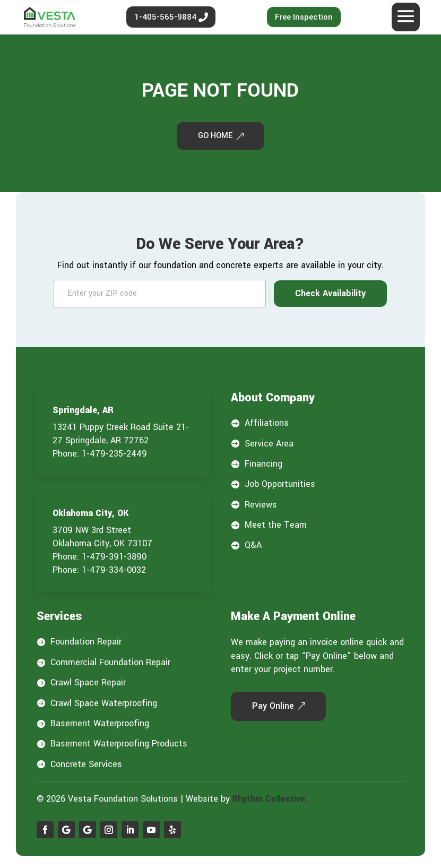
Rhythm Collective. (270, 800)
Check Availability (330, 295)
